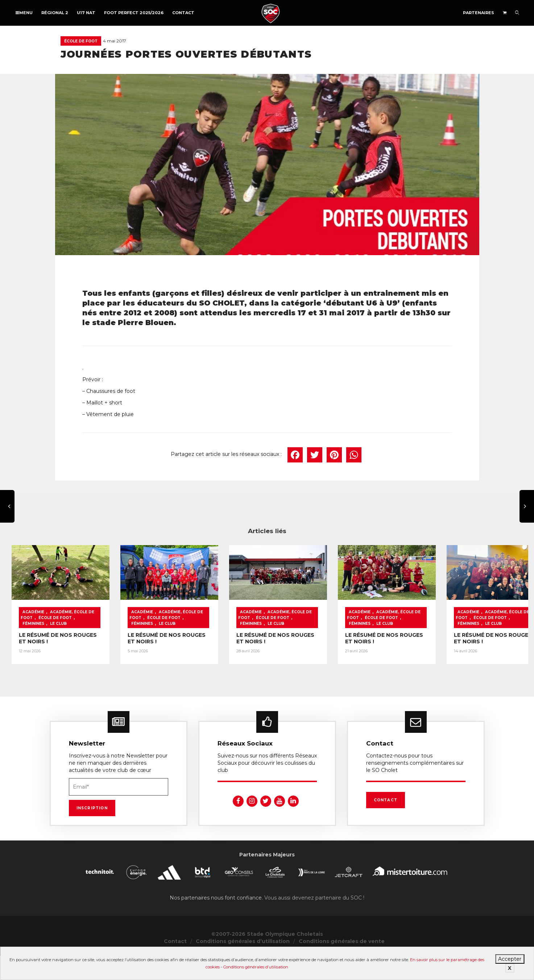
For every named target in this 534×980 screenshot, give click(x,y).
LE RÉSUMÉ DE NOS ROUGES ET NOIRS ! (73, 666)
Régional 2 (55, 13)
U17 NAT (86, 13)
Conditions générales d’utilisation (256, 967)
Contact (183, 13)
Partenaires (479, 13)
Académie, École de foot (79, 649)
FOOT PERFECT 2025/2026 (134, 13)
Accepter (510, 959)
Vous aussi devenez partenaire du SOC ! (314, 922)
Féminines (33, 655)
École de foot (81, 41)
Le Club (58, 655)
